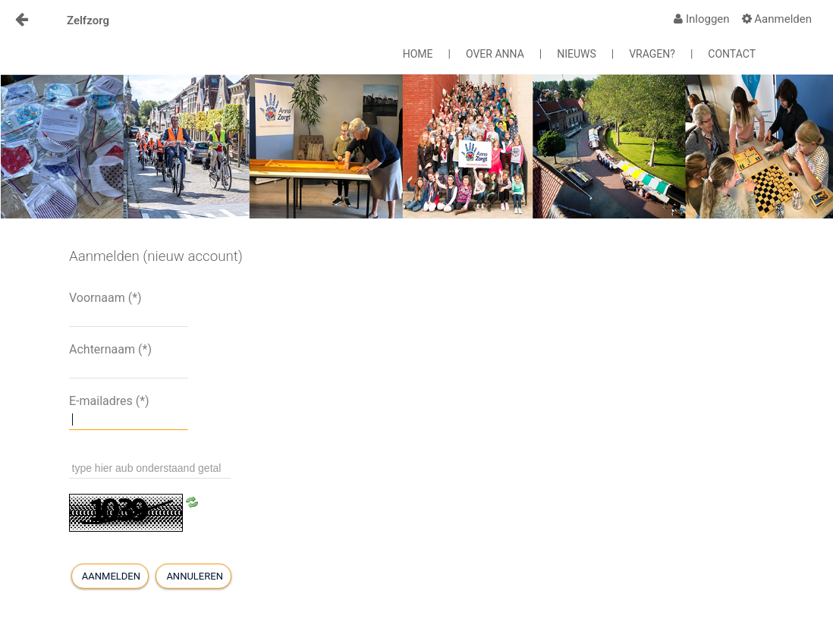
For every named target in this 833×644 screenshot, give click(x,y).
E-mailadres (109, 401)
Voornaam (105, 298)
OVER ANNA (495, 54)
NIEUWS (577, 54)
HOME (418, 54)
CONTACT (732, 54)
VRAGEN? (652, 54)
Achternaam (110, 349)
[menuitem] (701, 19)
